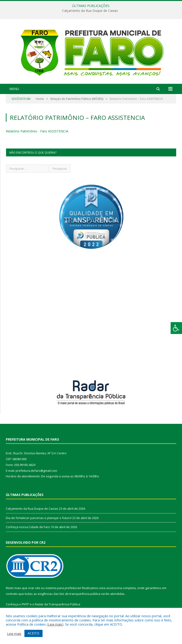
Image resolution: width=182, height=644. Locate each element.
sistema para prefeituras (63, 588)
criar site (34, 588)
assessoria (114, 588)
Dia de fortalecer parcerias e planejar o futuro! (39, 518)
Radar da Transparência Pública (58, 604)
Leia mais (55, 624)
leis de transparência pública (80, 594)
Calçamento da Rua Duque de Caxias (90, 11)
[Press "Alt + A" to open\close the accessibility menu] (176, 328)
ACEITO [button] (33, 633)
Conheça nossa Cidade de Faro (28, 527)
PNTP (25, 604)
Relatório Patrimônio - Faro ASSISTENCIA (37, 131)
